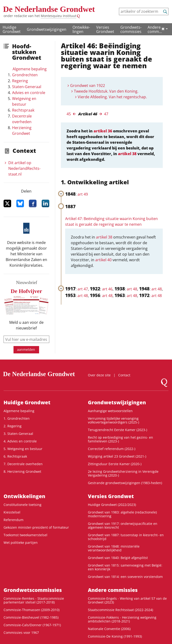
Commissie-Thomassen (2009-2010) (32, 610)
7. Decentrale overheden (23, 464)
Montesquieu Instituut (59, 16)
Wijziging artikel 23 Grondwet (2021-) (117, 456)
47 (106, 114)
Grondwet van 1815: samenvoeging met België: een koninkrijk (125, 567)
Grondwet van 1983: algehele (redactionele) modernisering (122, 514)
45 (69, 114)
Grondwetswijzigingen (47, 29)
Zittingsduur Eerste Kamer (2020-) (115, 464)
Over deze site (99, 375)
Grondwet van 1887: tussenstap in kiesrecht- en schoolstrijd (126, 537)
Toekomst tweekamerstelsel (25, 535)
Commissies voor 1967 (21, 633)
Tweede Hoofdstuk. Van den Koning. (106, 91)
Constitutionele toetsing (23, 505)
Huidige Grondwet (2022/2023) (112, 505)
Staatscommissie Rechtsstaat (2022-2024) (120, 610)
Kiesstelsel (12, 512)
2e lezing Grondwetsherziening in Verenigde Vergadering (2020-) (123, 473)
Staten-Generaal (27, 87)
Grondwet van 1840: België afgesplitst (118, 558)
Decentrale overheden (22, 119)
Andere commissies (155, 30)
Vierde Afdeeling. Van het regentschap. (112, 97)
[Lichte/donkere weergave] (164, 29)
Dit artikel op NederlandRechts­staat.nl (24, 168)
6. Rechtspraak (15, 456)
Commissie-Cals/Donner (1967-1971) (32, 625)
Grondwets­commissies (131, 29)
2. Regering (13, 426)
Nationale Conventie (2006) (109, 629)
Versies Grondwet (105, 29)
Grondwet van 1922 (88, 86)
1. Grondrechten (17, 418)
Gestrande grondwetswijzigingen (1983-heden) (125, 483)
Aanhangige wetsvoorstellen (110, 411)
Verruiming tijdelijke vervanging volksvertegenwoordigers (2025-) (113, 420)
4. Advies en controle (20, 441)
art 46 (107, 289)
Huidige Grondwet (12, 29)
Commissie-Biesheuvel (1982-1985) (31, 617)
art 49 (83, 194)
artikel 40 (103, 260)
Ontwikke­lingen (81, 29)
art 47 (83, 289)
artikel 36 (103, 131)
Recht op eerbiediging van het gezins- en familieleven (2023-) (120, 439)
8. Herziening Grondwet (22, 471)
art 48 (132, 289)
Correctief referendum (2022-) (112, 449)
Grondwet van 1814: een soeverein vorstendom (125, 577)
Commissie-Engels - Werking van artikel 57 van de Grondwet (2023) (127, 600)
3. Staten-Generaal (18, 434)
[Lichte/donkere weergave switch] (164, 29)
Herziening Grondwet (22, 131)
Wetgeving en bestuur (24, 101)
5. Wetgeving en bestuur (23, 449)
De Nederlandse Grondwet (49, 9)
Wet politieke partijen (21, 543)
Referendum (14, 520)
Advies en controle (29, 93)
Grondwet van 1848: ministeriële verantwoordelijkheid (114, 548)
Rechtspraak (23, 110)
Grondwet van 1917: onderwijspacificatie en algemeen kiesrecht (123, 525)
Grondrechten (25, 75)
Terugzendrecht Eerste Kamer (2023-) (118, 430)
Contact (124, 375)
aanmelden (26, 349)
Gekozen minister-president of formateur (36, 527)
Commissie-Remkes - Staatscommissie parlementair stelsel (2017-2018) (34, 600)
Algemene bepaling (30, 69)
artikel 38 (127, 154)
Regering (20, 81)
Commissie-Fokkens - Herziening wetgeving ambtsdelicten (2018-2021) (122, 619)
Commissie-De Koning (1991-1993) (115, 636)
